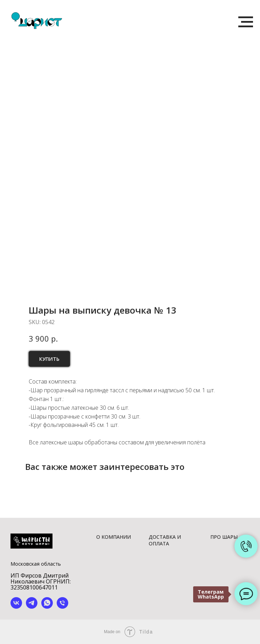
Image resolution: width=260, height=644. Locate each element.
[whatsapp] (47, 607)
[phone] (62, 607)
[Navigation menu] (246, 22)
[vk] (16, 607)
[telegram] (32, 607)
